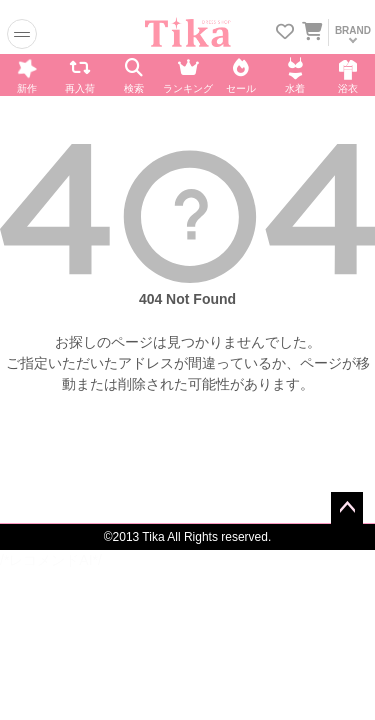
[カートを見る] (311, 28)
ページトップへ (347, 508)
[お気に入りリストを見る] (285, 33)
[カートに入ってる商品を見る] (312, 33)
